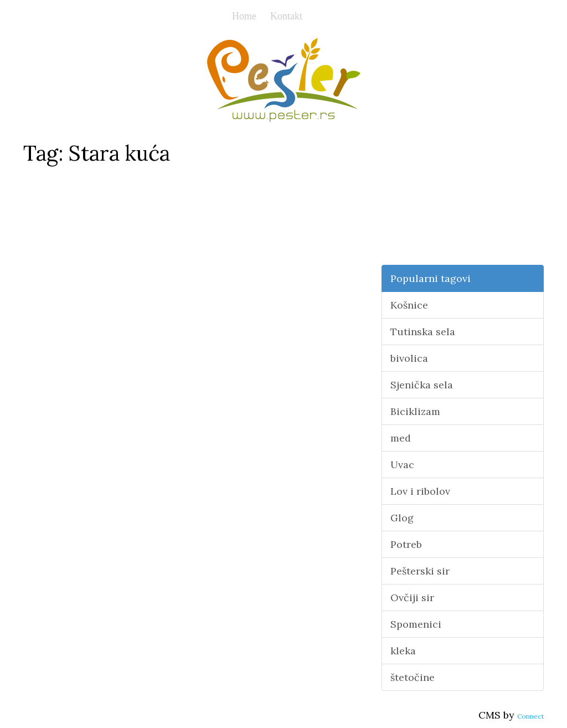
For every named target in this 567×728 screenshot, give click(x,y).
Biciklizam (415, 411)
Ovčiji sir (412, 598)
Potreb (406, 544)
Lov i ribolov (420, 491)
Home (244, 16)
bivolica (409, 358)
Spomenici (416, 624)
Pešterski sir (420, 571)
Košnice (409, 305)
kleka (403, 651)
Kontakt (286, 16)
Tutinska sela (423, 332)
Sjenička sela (422, 385)
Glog (402, 518)
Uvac (402, 465)
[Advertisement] (463, 196)
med (401, 438)
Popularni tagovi (431, 278)
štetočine (413, 677)
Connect (530, 716)
